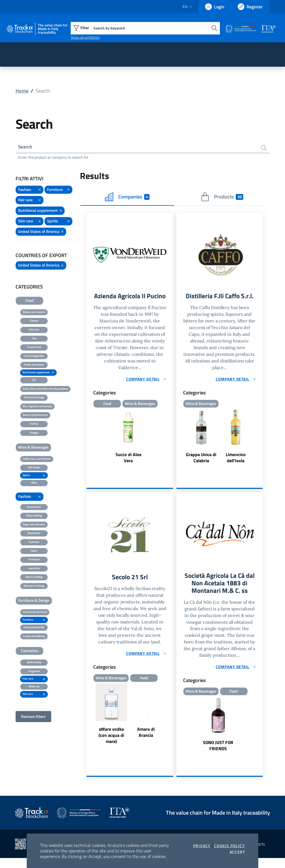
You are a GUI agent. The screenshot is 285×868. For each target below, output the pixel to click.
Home (22, 91)
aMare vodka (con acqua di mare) (111, 745)
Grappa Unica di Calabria (201, 459)
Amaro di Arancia (146, 742)
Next (171, 723)
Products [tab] (222, 198)
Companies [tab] (127, 198)
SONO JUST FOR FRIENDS (218, 755)
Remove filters (33, 717)
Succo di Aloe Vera (128, 467)
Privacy (202, 846)
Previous (89, 723)
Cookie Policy (229, 846)
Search (25, 147)
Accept (237, 852)
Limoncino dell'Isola (236, 459)
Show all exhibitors (85, 37)
